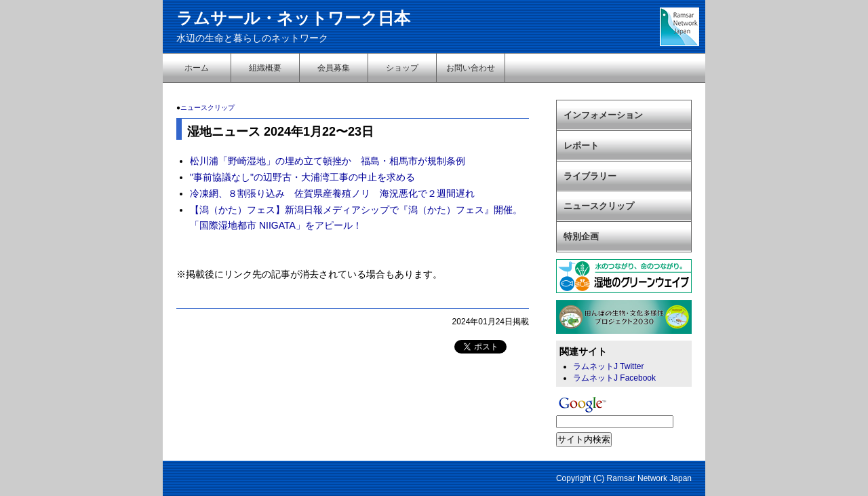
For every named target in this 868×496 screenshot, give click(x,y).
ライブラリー (590, 176)
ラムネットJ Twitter (608, 366)
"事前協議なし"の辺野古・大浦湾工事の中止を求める (302, 177)
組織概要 (265, 68)
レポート (581, 146)
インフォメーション (603, 115)
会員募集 (334, 68)
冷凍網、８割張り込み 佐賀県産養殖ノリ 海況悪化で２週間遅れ (332, 193)
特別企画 (581, 236)
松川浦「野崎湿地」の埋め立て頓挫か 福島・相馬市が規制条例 (328, 161)
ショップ (402, 68)
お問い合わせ (471, 68)
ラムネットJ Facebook (614, 378)
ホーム (197, 68)
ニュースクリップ (208, 108)
